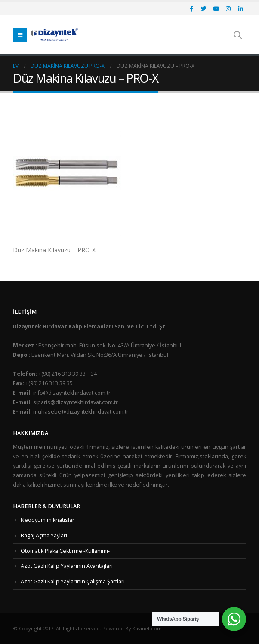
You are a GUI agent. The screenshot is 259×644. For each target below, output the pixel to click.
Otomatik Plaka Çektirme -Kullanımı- (65, 551)
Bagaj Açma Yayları (44, 535)
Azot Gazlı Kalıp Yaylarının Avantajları (67, 566)
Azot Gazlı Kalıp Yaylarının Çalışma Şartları (73, 581)
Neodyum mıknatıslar (48, 520)
